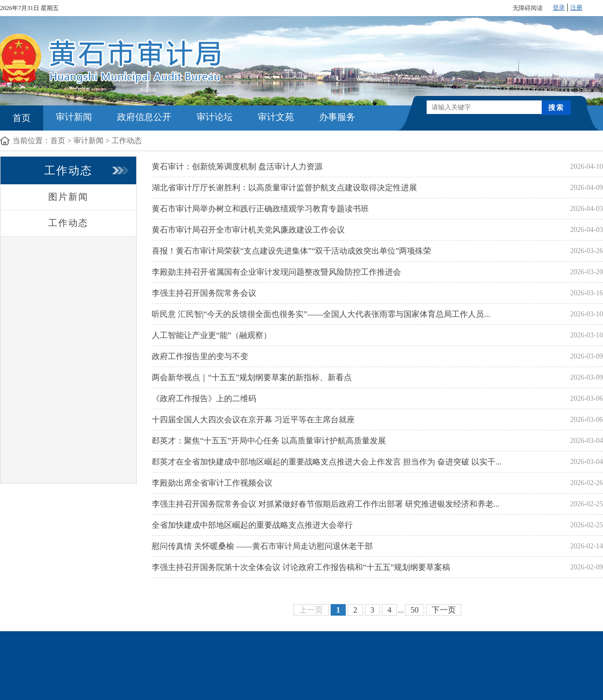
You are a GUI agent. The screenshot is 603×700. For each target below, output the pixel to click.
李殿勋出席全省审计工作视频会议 (212, 483)
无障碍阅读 (528, 8)
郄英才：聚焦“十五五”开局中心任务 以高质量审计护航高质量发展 (269, 441)
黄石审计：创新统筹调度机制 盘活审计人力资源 (237, 166)
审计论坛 (215, 117)
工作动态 (127, 141)
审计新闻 (74, 117)
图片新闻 (68, 197)
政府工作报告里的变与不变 (200, 356)
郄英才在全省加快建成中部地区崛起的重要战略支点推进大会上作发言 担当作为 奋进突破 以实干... (327, 462)
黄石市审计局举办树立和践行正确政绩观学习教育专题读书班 (260, 209)
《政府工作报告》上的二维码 (204, 398)
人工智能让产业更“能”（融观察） (212, 335)
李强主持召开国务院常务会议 (204, 293)
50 (415, 610)
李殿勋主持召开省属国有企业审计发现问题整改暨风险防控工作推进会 (276, 272)
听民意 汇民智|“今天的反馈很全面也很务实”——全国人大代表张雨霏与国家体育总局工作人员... (321, 314)
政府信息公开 (144, 117)
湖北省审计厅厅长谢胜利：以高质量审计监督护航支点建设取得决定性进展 (284, 188)
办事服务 (337, 117)
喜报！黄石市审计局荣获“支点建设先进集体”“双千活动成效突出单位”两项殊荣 (291, 251)
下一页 (444, 610)
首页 (22, 118)
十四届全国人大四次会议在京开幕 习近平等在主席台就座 (253, 420)
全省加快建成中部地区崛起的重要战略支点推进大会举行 (252, 525)
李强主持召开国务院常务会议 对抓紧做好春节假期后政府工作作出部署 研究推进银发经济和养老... (326, 504)
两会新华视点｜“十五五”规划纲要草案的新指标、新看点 (252, 377)
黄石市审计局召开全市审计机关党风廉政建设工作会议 (248, 230)
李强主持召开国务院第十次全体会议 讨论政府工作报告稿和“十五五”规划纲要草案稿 (301, 567)
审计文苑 (276, 117)
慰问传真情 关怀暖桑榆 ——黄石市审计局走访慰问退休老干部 (262, 546)
